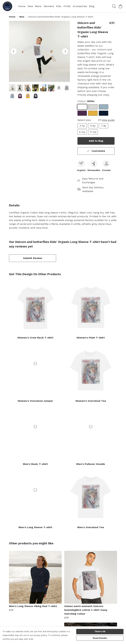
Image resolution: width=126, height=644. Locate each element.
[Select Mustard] (93, 113)
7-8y (104, 126)
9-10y (82, 132)
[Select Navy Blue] (104, 113)
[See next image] (65, 51)
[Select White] (82, 107)
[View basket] (120, 6)
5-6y (93, 126)
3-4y (82, 126)
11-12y (93, 132)
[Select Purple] (82, 113)
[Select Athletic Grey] (93, 107)
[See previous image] (14, 51)
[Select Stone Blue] (104, 107)
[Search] (114, 6)
